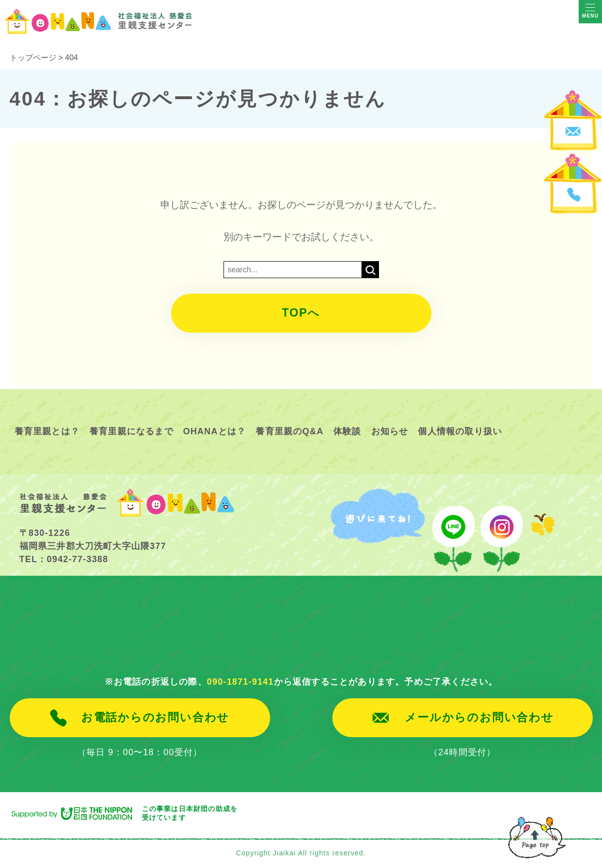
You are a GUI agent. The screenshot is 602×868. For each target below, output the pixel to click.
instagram (501, 532)
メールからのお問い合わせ (479, 718)
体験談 (347, 431)
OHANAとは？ (215, 431)
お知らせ (390, 431)
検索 (370, 270)
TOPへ (301, 313)
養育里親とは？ (47, 431)
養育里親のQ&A (290, 431)
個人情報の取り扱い (460, 431)
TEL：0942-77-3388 (64, 559)
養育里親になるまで (131, 431)
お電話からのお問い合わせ (155, 718)
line (452, 532)
